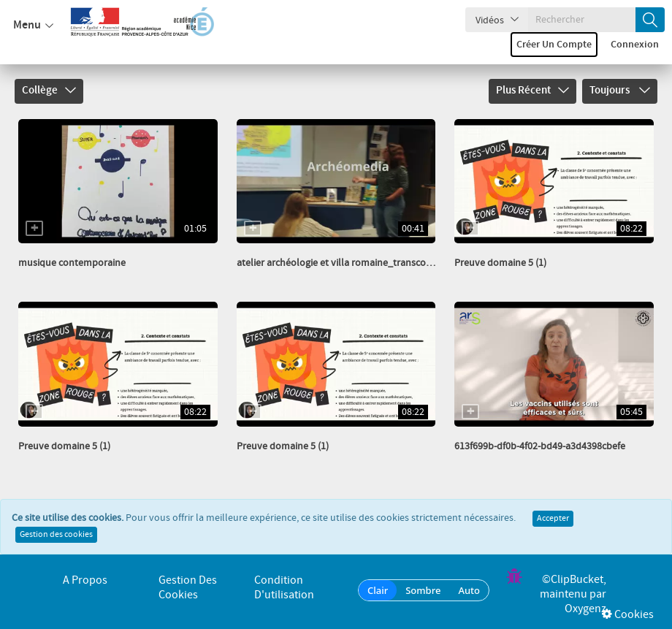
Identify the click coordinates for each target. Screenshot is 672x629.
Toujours (620, 91)
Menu (33, 26)
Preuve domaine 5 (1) (500, 263)
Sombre (423, 590)
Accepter (553, 519)
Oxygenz (585, 609)
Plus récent (532, 91)
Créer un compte (554, 45)
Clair (378, 590)
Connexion (635, 45)
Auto (469, 590)
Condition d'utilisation (284, 588)
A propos (85, 580)
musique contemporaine (72, 263)
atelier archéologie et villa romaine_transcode (337, 263)
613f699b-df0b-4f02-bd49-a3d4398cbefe (540, 446)
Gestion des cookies (56, 535)
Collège (49, 91)
